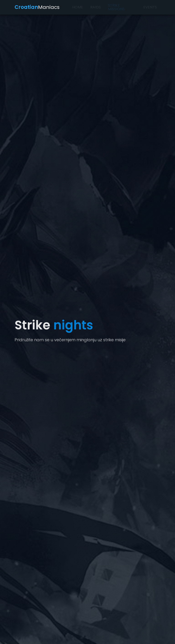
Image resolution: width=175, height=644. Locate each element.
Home (78, 7)
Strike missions (116, 7)
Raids (95, 7)
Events (150, 7)
